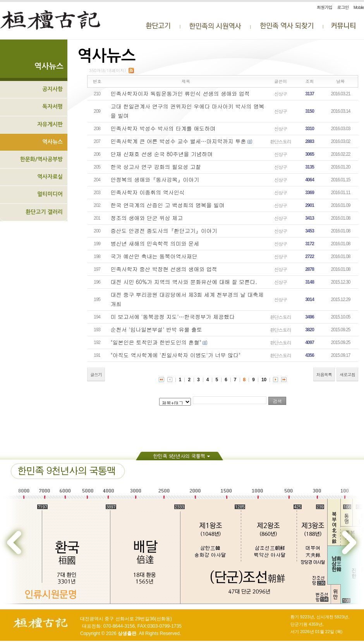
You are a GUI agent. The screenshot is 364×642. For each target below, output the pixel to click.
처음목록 (324, 374)
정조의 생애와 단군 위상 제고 (147, 218)
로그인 (343, 7)
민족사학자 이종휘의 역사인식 (148, 192)
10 (264, 380)
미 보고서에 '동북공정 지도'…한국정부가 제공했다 (173, 317)
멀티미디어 (50, 194)
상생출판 (127, 633)
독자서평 (52, 107)
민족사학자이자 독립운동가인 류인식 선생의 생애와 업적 (180, 93)
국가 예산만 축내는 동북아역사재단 (154, 256)
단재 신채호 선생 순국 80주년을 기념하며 (162, 154)
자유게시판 (50, 124)
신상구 (281, 94)
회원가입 (325, 7)
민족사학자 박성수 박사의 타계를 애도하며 (163, 128)
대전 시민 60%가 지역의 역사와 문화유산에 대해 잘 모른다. (184, 282)
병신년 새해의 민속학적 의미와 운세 (155, 243)
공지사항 (52, 89)
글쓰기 (96, 374)
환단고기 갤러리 (44, 212)
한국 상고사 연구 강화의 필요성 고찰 (156, 167)
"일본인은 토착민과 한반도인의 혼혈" (156, 342)
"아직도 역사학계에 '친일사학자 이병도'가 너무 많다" (176, 355)
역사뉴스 (52, 142)
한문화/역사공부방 (41, 159)
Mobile (359, 7)
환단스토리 (281, 141)
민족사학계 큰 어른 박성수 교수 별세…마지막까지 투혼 (179, 141)
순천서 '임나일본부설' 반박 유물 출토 (157, 329)
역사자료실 (50, 177)
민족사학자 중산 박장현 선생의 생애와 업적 (164, 269)
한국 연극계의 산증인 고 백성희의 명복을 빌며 (168, 205)
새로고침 (347, 374)
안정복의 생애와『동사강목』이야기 (155, 179)
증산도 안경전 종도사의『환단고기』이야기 (164, 231)
